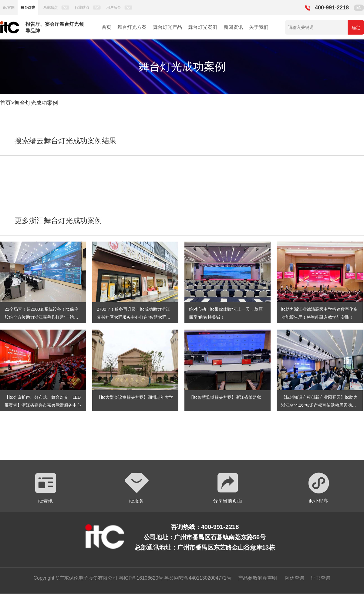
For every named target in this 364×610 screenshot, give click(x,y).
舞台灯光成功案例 (36, 103)
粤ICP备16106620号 (140, 578)
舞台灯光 (28, 8)
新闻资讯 (233, 27)
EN (359, 8)
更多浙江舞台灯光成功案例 (58, 220)
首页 (106, 27)
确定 (356, 28)
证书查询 (321, 578)
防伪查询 (295, 578)
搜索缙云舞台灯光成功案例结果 (66, 141)
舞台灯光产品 (167, 27)
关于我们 (259, 27)
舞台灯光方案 (132, 27)
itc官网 (9, 8)
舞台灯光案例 (203, 27)
